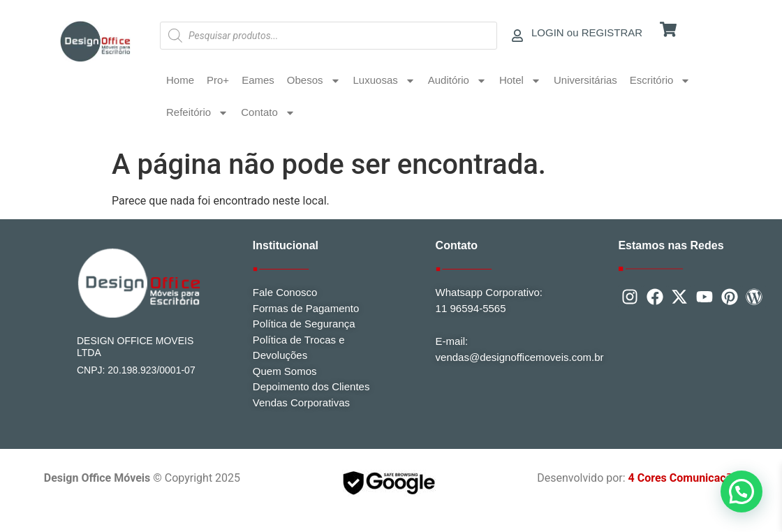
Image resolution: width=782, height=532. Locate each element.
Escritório (661, 81)
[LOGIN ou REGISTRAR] (517, 36)
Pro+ (218, 80)
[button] (742, 492)
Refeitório (197, 113)
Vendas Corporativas (301, 402)
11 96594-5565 (471, 308)
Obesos (314, 81)
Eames (258, 80)
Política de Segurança (304, 324)
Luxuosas (384, 81)
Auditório (457, 81)
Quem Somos (285, 371)
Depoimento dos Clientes (311, 386)
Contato (268, 113)
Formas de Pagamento (306, 308)
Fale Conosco (285, 292)
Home (180, 80)
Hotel (520, 81)
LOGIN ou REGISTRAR (587, 32)
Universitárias (585, 80)
